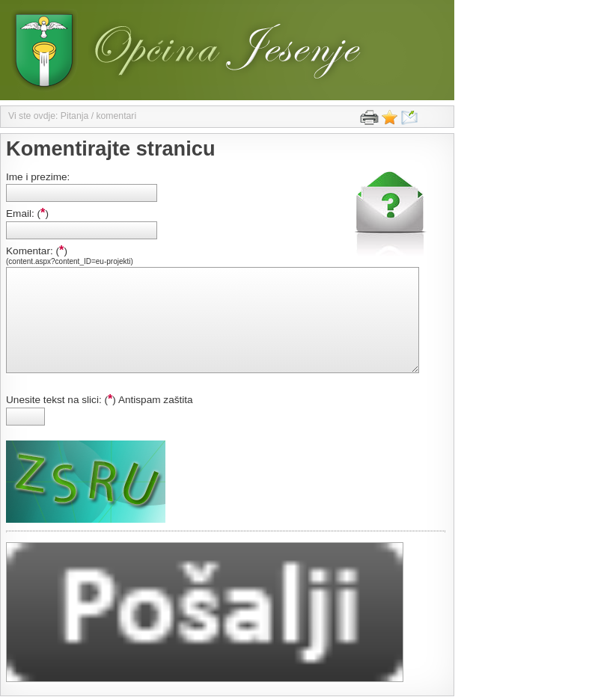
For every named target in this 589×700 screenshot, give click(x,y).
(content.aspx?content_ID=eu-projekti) (70, 261)
